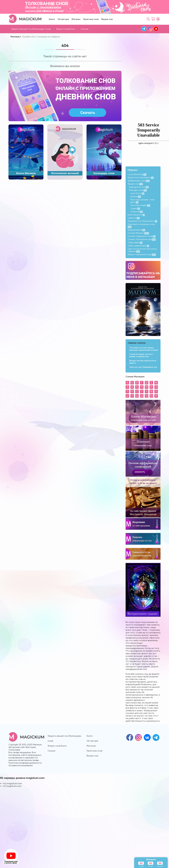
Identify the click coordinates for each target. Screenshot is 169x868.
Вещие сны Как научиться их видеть (143, 362)
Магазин (76, 19)
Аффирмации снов (139, 181)
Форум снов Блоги (66, 29)
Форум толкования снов (142, 254)
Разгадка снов (138, 190)
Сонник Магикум (138, 233)
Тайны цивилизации (138, 246)
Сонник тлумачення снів (142, 239)
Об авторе (63, 19)
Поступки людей (140, 205)
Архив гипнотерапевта (141, 178)
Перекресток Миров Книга (142, 221)
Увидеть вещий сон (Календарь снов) (31, 29)
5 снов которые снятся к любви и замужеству (141, 355)
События (137, 212)
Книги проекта (136, 215)
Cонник (85, 29)
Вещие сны (107, 19)
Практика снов (91, 19)
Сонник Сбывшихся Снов (142, 236)
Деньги (136, 196)
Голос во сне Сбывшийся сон (143, 367)
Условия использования (21, 765)
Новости (134, 218)
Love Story (137, 193)
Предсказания (136, 230)
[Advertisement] (136, 81)
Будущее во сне (139, 187)
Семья (135, 208)
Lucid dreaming (137, 174)
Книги (52, 19)
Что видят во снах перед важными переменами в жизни (144, 349)
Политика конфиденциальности (25, 763)
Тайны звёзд (135, 243)
